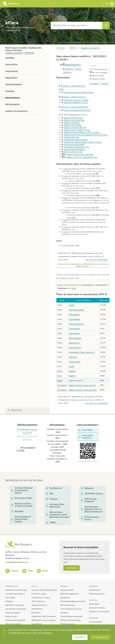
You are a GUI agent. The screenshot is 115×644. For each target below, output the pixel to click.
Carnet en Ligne (39, 594)
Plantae (72, 305)
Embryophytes (74, 314)
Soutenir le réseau (97, 608)
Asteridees (73, 357)
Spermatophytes (75, 338)
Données (93, 586)
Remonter (15, 410)
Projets (64, 586)
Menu (110, 4)
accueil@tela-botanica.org (17, 562)
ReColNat (17, 511)
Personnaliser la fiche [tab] (26, 449)
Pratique (94, 618)
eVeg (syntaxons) (39, 605)
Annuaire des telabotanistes (44, 590)
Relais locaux (11, 616)
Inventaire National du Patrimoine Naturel (22, 490)
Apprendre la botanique (16, 590)
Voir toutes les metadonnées (97, 260)
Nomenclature (13, 98)
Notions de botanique (70, 620)
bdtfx (73, 48)
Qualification (95, 590)
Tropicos (52, 499)
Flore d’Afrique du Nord (71, 609)
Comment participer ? (15, 594)
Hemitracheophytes (76, 324)
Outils (35, 586)
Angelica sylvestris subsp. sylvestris (82, 385)
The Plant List (54, 488)
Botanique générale (69, 594)
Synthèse (10, 58)
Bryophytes (65, 597)
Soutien (93, 600)
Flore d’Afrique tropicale (71, 616)
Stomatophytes (75, 319)
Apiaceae (29, 53)
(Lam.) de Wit (74, 42)
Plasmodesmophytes (77, 310)
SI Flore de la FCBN (22, 498)
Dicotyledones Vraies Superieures (82, 352)
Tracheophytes (74, 329)
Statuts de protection (16, 111)
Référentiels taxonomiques (44, 620)
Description (11, 64)
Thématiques (12, 586)
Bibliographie (12, 104)
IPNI (50, 494)
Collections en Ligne (41, 597)
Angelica (9, 53)
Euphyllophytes (74, 333)
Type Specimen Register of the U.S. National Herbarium (92, 509)
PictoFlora (36, 612)
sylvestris (18, 53)
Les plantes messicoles (16, 609)
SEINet (51, 523)
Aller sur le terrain (13, 624)
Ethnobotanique (14, 84)
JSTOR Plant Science (92, 494)
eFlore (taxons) (38, 601)
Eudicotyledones (75, 347)
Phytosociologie (12, 612)
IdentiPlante (37, 609)
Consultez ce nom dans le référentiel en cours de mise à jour (83, 265)
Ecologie (10, 91)
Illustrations (12, 71)
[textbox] (76, 25)
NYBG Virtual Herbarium (89, 500)
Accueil (61, 48)
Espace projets (67, 590)
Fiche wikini (86, 430)
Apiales (72, 366)
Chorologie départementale (73, 601)
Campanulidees (75, 362)
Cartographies (95, 622)
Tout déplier (94, 84)
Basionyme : (74, 97)
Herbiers (9, 601)
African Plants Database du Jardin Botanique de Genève (58, 515)
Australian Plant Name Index (55, 506)
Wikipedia (87, 488)
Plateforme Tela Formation (44, 616)
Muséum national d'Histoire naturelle (22, 505)
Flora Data (10, 597)
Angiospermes (74, 343)
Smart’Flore (37, 624)
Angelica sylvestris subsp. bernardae (83, 390)
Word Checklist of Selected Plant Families (21, 519)
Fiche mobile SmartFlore (86, 437)
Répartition (11, 78)
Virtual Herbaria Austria (90, 518)
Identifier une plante (15, 605)
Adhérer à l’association (99, 611)
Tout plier (105, 84)
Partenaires (94, 604)
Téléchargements (97, 594)
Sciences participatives (15, 620)
